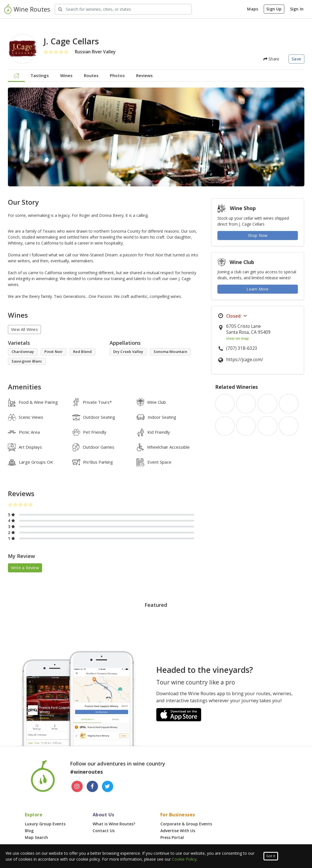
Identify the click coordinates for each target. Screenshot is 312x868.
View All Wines (24, 329)
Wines (66, 75)
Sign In (297, 9)
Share (271, 59)
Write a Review (25, 568)
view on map (237, 338)
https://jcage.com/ (245, 360)
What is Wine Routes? (114, 824)
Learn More (258, 289)
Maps (253, 9)
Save (296, 59)
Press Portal (172, 837)
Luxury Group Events (45, 824)
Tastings (40, 75)
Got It (271, 856)
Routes (91, 75)
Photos (117, 75)
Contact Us (104, 831)
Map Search (36, 837)
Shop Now (258, 235)
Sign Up (274, 9)
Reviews (144, 75)
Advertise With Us (178, 831)
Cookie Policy (184, 859)
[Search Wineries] (123, 9)
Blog (29, 831)
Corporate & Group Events (186, 824)
